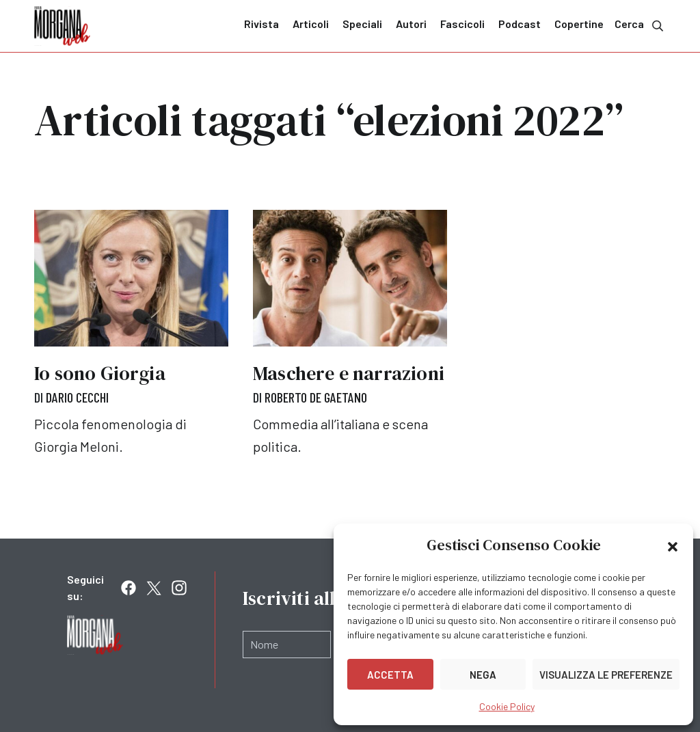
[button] (673, 545)
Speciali (362, 24)
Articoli (311, 24)
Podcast (520, 24)
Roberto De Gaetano (316, 397)
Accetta (390, 675)
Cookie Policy (507, 706)
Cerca (640, 25)
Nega (483, 675)
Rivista (261, 24)
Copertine (579, 24)
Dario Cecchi (77, 397)
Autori (411, 24)
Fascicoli (462, 24)
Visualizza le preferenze (606, 675)
